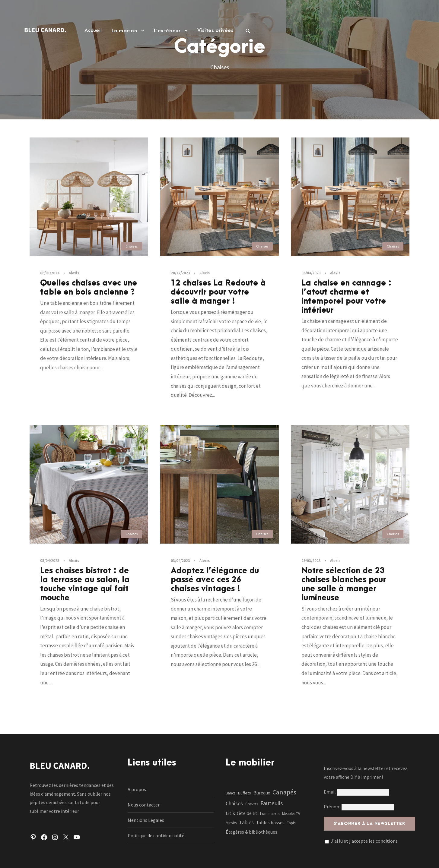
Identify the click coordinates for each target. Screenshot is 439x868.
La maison (124, 31)
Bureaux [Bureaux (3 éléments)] (262, 793)
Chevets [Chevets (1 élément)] (252, 804)
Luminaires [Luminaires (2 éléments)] (270, 813)
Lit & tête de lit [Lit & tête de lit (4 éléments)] (242, 813)
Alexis (74, 273)
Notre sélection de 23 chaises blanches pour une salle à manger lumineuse (344, 584)
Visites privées (216, 30)
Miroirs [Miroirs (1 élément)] (231, 823)
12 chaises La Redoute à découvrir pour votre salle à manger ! (218, 292)
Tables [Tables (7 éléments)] (246, 822)
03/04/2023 (180, 561)
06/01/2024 (50, 273)
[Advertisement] (220, 97)
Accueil (93, 30)
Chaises (132, 246)
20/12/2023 (180, 273)
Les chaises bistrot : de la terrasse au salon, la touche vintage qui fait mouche (85, 584)
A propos (137, 789)
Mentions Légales (146, 820)
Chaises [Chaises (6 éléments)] (234, 803)
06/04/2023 (311, 273)
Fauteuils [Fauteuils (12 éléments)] (272, 803)
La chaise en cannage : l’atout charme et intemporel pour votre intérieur (346, 297)
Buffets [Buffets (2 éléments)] (244, 793)
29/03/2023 (311, 561)
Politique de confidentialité (156, 835)
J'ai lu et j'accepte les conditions (364, 841)
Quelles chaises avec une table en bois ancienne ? (89, 288)
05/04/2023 (50, 561)
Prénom (332, 806)
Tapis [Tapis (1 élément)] (291, 823)
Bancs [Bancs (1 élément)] (231, 793)
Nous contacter (144, 805)
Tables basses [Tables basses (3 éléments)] (270, 823)
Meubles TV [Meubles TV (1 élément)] (291, 814)
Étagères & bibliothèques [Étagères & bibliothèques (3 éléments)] (251, 832)
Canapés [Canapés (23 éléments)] (284, 792)
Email (356, 792)
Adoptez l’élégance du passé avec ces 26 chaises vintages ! (215, 580)
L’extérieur (167, 31)
